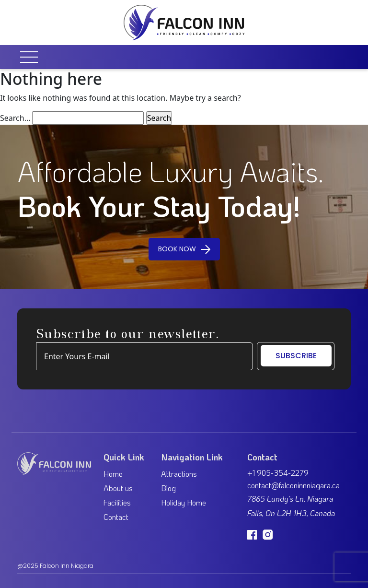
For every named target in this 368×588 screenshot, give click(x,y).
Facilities (117, 502)
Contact (116, 517)
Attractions (179, 474)
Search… (15, 118)
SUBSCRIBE (296, 356)
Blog (168, 488)
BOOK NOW (184, 249)
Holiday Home (184, 502)
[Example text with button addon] (144, 356)
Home (113, 474)
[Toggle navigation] (32, 57)
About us (118, 488)
